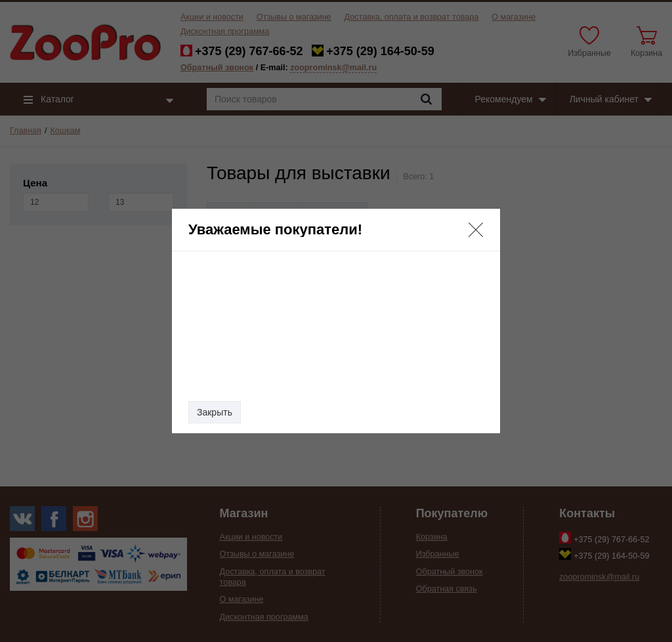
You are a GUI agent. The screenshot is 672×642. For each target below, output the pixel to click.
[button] (476, 230)
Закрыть (215, 412)
